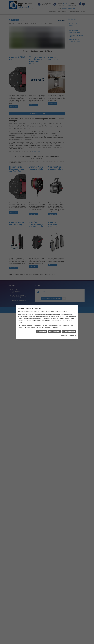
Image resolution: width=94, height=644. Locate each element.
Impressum (64, 324)
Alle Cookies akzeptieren (69, 320)
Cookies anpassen (41, 320)
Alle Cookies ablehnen (54, 320)
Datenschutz (72, 324)
